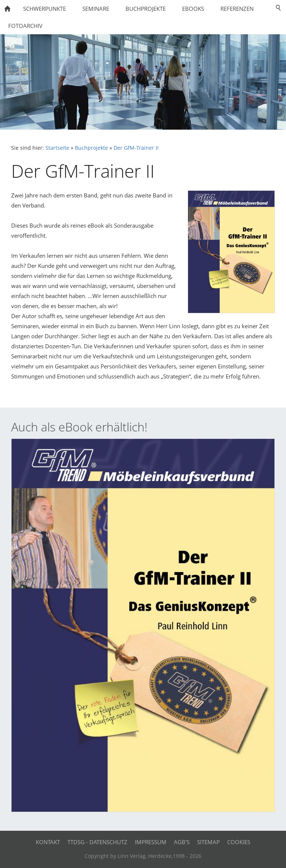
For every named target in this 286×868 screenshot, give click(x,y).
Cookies (239, 842)
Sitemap (208, 842)
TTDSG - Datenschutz (97, 842)
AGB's (182, 842)
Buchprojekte (91, 148)
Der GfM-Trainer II (136, 148)
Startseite (57, 148)
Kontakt (48, 842)
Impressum (151, 842)
